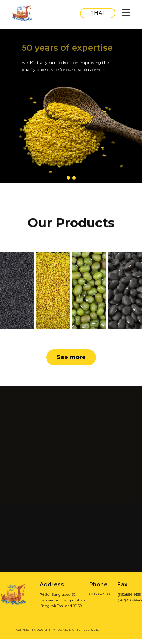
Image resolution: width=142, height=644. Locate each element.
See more (71, 357)
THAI (97, 13)
